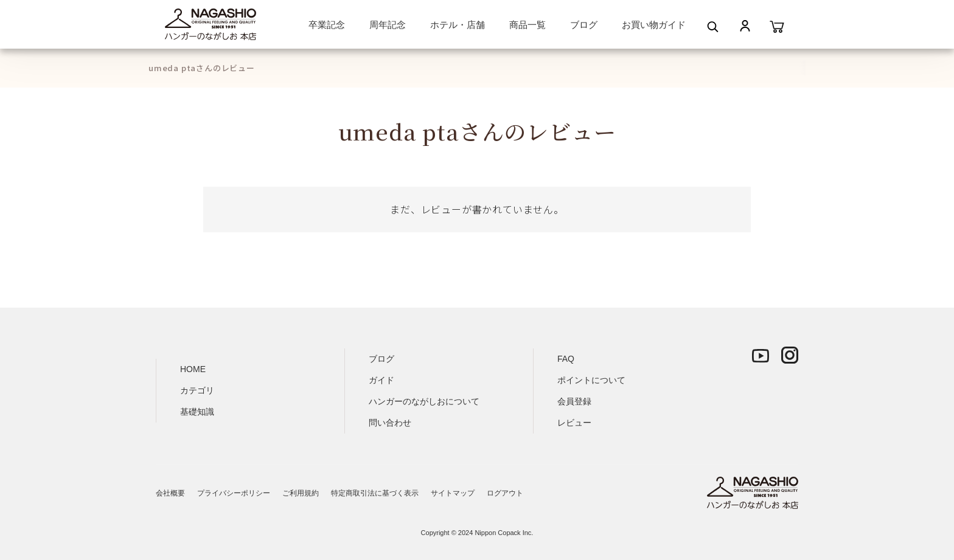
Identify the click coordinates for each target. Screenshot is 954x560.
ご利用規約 (301, 493)
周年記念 (388, 25)
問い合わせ (390, 423)
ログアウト (505, 493)
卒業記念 (327, 25)
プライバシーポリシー (234, 493)
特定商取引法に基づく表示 (375, 493)
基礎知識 (197, 412)
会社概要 (170, 493)
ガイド (381, 380)
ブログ (584, 25)
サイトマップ (453, 493)
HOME (193, 369)
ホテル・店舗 (458, 25)
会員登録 (574, 401)
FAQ (566, 359)
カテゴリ (197, 390)
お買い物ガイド (654, 25)
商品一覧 (527, 25)
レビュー (574, 423)
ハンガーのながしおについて (424, 401)
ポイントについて (591, 380)
